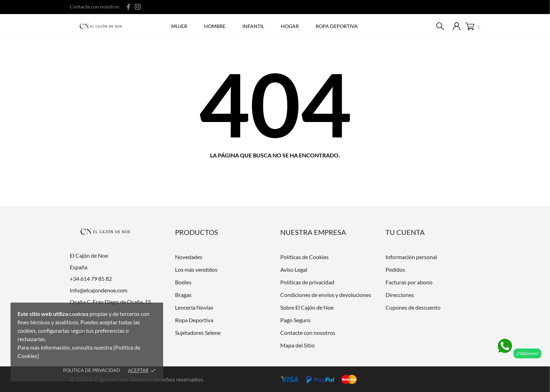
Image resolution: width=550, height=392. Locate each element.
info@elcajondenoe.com (99, 290)
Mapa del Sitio (297, 345)
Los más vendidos (196, 269)
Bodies (183, 282)
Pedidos (395, 269)
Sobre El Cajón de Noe (307, 307)
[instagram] (138, 7)
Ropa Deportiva (194, 320)
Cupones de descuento (413, 307)
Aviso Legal (294, 269)
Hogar (290, 26)
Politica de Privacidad (92, 370)
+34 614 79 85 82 (91, 279)
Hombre (215, 26)
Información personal (411, 257)
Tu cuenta (405, 232)
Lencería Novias (194, 307)
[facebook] (129, 7)
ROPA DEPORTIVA (337, 26)
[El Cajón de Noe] (103, 27)
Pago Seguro (295, 320)
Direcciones (400, 295)
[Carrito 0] (473, 26)
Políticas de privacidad (307, 282)
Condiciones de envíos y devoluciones (326, 295)
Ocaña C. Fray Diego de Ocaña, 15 (110, 302)
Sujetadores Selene (198, 333)
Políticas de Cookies (304, 257)
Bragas (183, 295)
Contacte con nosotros (95, 6)
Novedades (189, 257)
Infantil (253, 26)
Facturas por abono (409, 282)
